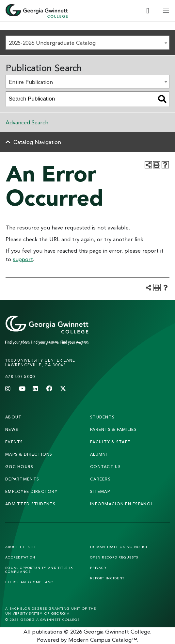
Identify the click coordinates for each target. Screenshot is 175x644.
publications (47, 631)
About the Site (21, 547)
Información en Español (122, 504)
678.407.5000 (20, 377)
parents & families (113, 429)
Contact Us (105, 467)
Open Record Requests (114, 557)
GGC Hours (19, 467)
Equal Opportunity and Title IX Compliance (39, 570)
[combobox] (87, 43)
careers (100, 479)
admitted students (31, 504)
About (13, 417)
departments (22, 479)
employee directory (31, 491)
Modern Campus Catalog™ (103, 640)
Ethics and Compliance (31, 582)
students (102, 417)
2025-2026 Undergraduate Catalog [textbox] (52, 43)
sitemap (100, 491)
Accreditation (20, 557)
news (12, 429)
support (23, 259)
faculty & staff (110, 442)
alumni (99, 454)
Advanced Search (27, 122)
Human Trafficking (119, 547)
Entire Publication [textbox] (31, 82)
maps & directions (29, 454)
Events (14, 442)
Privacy (98, 568)
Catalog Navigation (37, 142)
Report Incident (107, 578)
